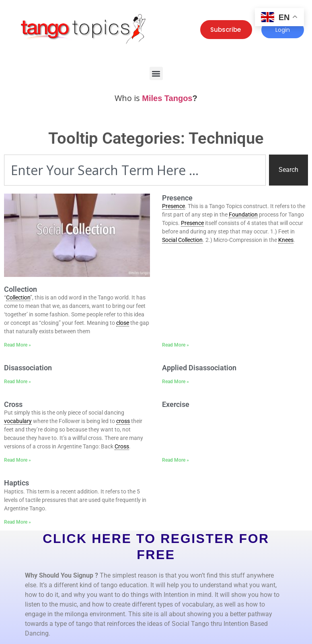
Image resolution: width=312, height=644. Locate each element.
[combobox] (135, 170)
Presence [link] (173, 206)
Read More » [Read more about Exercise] (175, 460)
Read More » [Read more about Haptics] (17, 522)
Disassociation (28, 368)
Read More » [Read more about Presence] (175, 345)
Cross (13, 404)
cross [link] (123, 421)
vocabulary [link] (18, 421)
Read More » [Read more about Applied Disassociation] (175, 382)
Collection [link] (18, 297)
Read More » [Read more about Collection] (17, 345)
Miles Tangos (167, 98)
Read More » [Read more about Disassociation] (17, 382)
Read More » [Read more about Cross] (17, 460)
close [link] (123, 323)
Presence (177, 198)
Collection (21, 289)
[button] (156, 73)
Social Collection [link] (182, 240)
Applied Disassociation (199, 368)
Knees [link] (286, 240)
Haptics (16, 483)
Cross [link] (122, 446)
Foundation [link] (243, 215)
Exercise (176, 404)
